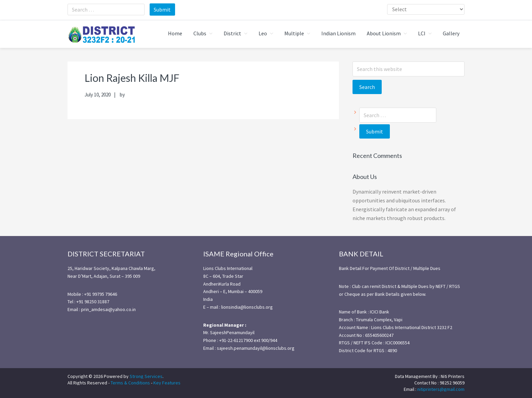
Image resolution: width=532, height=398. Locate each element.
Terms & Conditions (130, 382)
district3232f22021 (101, 34)
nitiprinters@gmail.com (441, 388)
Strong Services (146, 375)
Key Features (167, 382)
